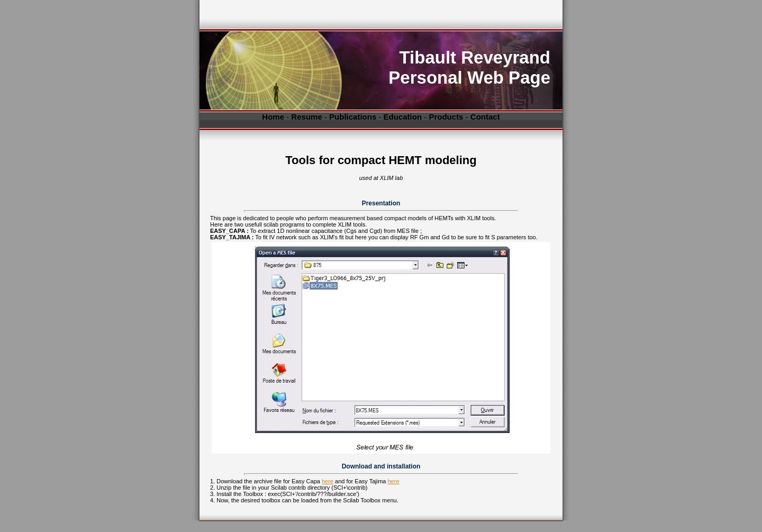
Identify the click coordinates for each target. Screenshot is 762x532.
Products (446, 117)
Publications (353, 117)
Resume (306, 117)
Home (273, 117)
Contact (485, 117)
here (328, 481)
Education (403, 117)
